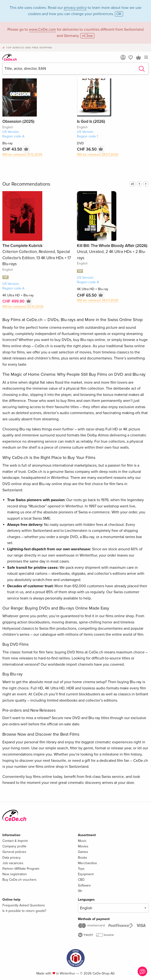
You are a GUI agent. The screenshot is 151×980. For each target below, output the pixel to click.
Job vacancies (13, 863)
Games (83, 852)
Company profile (14, 846)
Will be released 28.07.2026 (98, 155)
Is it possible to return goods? (24, 911)
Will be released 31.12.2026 (22, 155)
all (132, 184)
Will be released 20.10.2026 (23, 307)
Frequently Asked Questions (24, 905)
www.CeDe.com (42, 29)
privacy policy (75, 8)
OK (119, 14)
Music (82, 841)
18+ (80, 891)
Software (84, 885)
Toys (81, 869)
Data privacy (11, 858)
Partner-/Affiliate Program (21, 869)
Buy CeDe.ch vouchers (19, 880)
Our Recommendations (26, 184)
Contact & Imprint (15, 841)
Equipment (86, 874)
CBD (81, 880)
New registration (15, 874)
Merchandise (87, 863)
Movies (83, 846)
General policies (14, 852)
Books (83, 858)
